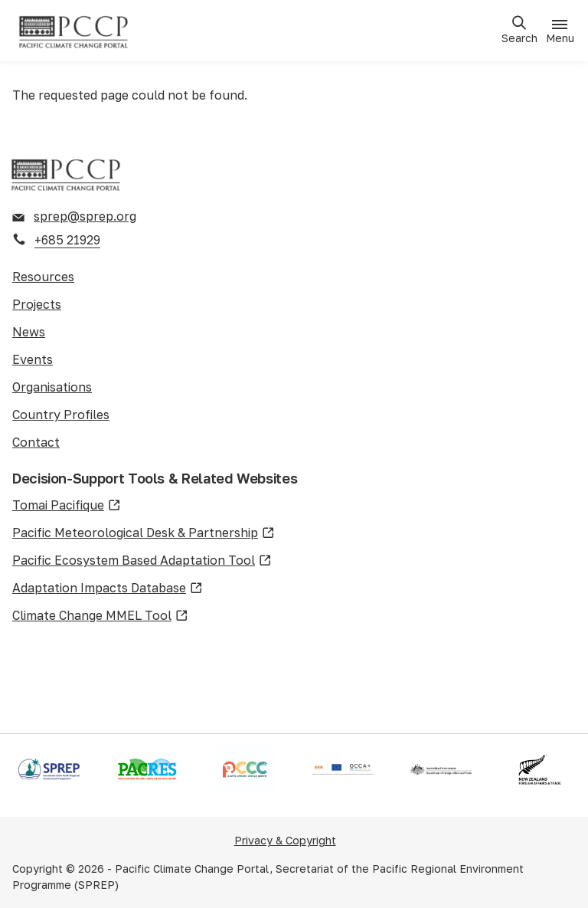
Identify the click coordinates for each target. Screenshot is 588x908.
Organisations (52, 387)
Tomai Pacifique (67, 506)
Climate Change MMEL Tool (100, 616)
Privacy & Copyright (285, 840)
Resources (43, 277)
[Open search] (519, 30)
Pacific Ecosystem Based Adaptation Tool (142, 561)
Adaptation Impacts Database (108, 588)
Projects (37, 304)
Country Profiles (61, 415)
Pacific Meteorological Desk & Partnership (144, 533)
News (29, 332)
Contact (36, 442)
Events (33, 359)
